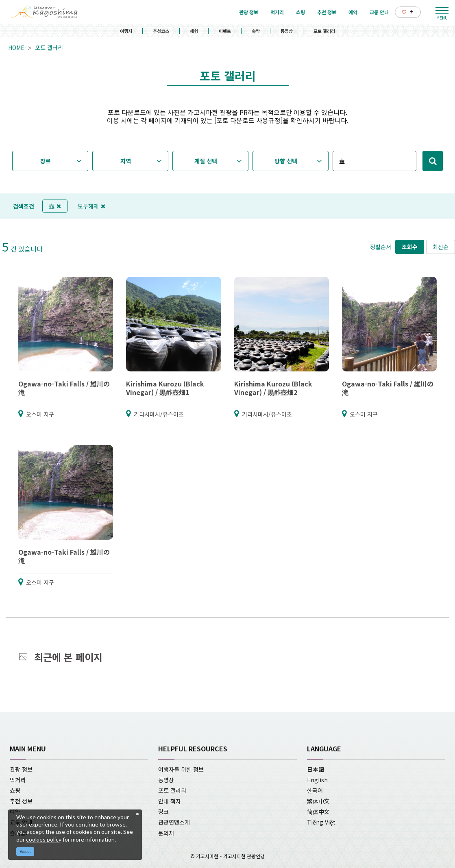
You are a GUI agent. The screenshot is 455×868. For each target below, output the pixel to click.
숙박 (256, 31)
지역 (126, 161)
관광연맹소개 (174, 822)
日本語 (316, 769)
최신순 (441, 247)
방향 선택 (286, 161)
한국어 (315, 790)
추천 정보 (21, 801)
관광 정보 (21, 769)
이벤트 (225, 31)
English (317, 780)
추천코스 (161, 31)
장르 (46, 161)
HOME (16, 48)
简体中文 (318, 812)
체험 (194, 31)
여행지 (126, 31)
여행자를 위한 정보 (181, 769)
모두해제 (91, 206)
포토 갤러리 (324, 31)
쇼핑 (15, 790)
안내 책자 (170, 801)
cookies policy (44, 839)
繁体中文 (318, 801)
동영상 (287, 31)
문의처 (166, 833)
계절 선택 (206, 161)
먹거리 (18, 780)
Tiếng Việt (321, 822)
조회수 (410, 247)
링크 (163, 812)
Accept (25, 852)
